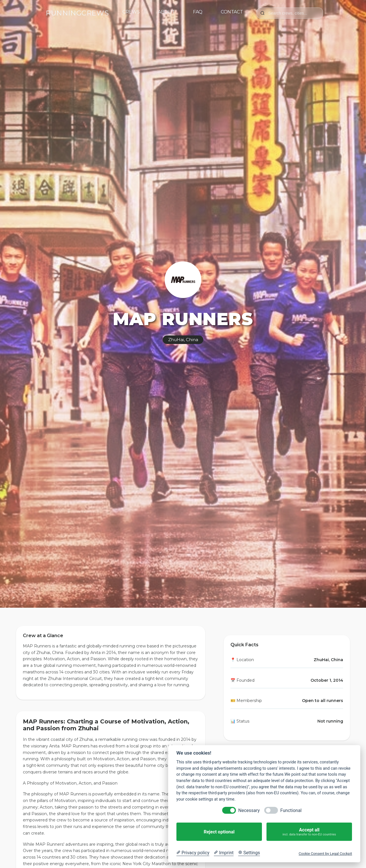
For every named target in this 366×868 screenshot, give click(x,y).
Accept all (309, 832)
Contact (232, 12)
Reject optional (219, 832)
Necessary (249, 810)
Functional (291, 810)
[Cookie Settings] (249, 853)
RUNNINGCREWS (77, 13)
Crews (131, 12)
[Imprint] (224, 853)
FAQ (198, 12)
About (166, 12)
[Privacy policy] (193, 853)
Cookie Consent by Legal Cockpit (325, 854)
